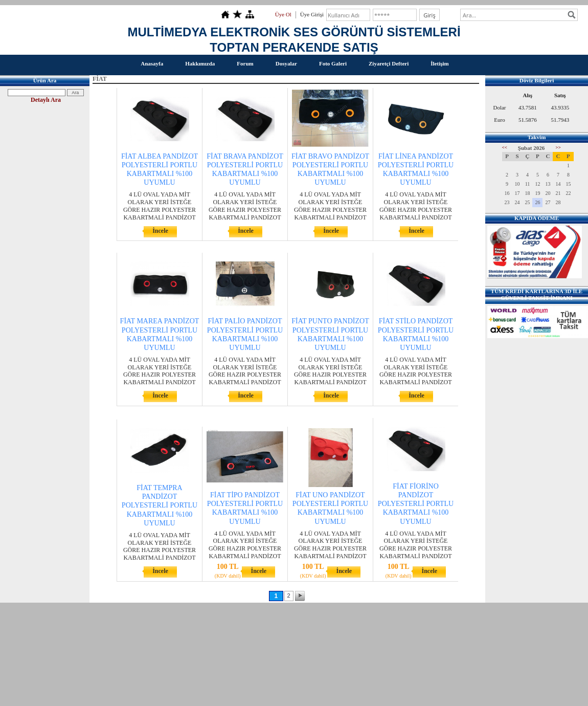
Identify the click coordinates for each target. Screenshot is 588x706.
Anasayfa (152, 63)
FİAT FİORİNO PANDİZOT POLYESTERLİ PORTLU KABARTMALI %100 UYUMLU (416, 504)
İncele (160, 231)
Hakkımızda (200, 63)
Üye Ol (283, 14)
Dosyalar (286, 63)
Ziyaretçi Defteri (389, 63)
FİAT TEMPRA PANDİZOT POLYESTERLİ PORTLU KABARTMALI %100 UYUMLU (160, 505)
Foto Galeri (333, 63)
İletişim (439, 63)
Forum (245, 63)
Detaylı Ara (46, 100)
